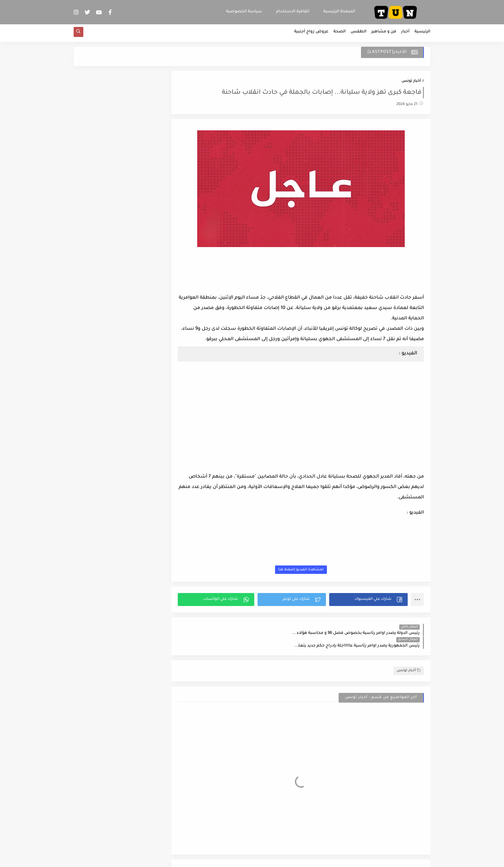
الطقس (359, 34)
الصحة (340, 34)
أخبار (405, 34)
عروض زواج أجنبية (311, 34)
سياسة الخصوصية (244, 12)
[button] (370, 602)
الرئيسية (422, 34)
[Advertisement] (306, 277)
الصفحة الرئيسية (339, 12)
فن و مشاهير (384, 34)
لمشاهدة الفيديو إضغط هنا (306, 572)
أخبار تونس (411, 83)
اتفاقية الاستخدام (293, 12)
